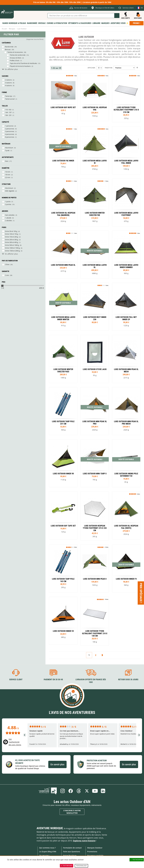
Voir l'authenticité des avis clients (15, 742)
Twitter (87, 791)
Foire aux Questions (72, 852)
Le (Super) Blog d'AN (48, 852)
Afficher (91, 68)
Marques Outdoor (95, 848)
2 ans (7, 275)
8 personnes (10, 137)
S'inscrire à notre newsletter (72, 812)
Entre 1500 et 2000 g (12, 251)
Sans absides (10, 215)
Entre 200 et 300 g (12, 240)
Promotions (92, 852)
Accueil (4, 29)
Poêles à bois (15, 60)
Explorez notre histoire (84, 841)
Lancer (117, 16)
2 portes (8, 204)
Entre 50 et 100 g (11, 231)
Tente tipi (9, 96)
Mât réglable (10, 191)
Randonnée (9, 47)
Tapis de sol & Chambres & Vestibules (23, 63)
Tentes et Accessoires (15, 52)
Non (7, 161)
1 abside (8, 218)
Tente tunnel (10, 99)
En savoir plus (57, 764)
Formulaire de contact (72, 848)
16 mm (8, 172)
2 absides (9, 220)
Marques (12, 29)
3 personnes (10, 131)
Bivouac (8, 49)
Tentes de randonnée (18, 55)
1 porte (8, 202)
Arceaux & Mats (16, 58)
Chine (7, 264)
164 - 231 (8, 115)
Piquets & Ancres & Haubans (20, 66)
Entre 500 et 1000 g (12, 245)
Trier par (108, 68)
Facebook (71, 791)
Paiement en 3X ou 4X (53, 680)
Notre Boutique (70, 855)
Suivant (102, 655)
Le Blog (48, 791)
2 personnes (10, 129)
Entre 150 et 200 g (12, 237)
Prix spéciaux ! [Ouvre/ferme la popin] (141, 593)
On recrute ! (44, 855)
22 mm (8, 177)
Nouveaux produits (95, 855)
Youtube (95, 791)
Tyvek (7, 150)
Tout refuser (67, 866)
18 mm (8, 175)
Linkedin (103, 791)
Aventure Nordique (50, 828)
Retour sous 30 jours (128, 680)
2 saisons (8, 80)
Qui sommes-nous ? (47, 848)
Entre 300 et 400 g (12, 242)
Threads (79, 791)
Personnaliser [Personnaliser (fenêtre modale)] (81, 866)
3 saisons (8, 83)
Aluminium (9, 148)
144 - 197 (8, 112)
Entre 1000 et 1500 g (12, 248)
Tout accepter (137, 860)
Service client (16, 680)
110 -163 (8, 110)
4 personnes (10, 134)
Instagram (63, 791)
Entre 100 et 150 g (12, 234)
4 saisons (8, 85)
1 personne (9, 126)
